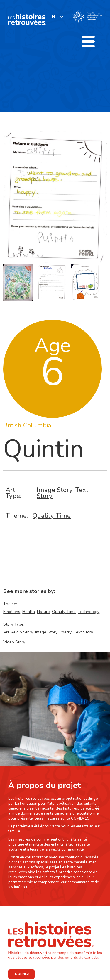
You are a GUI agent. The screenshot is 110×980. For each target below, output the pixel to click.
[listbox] (57, 17)
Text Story (83, 632)
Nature (43, 612)
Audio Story (22, 632)
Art (6, 632)
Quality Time (52, 516)
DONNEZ (22, 974)
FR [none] (52, 16)
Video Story (14, 642)
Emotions (12, 612)
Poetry (66, 632)
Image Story (55, 490)
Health (29, 612)
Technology (89, 612)
